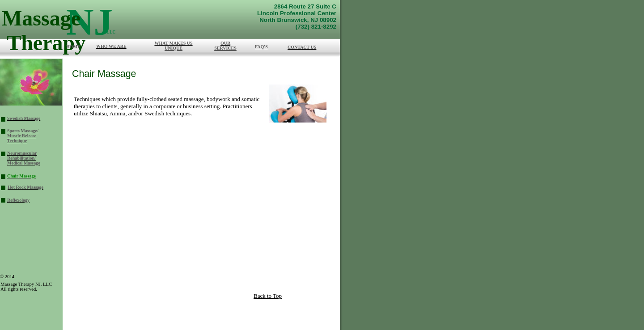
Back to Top (268, 296)
